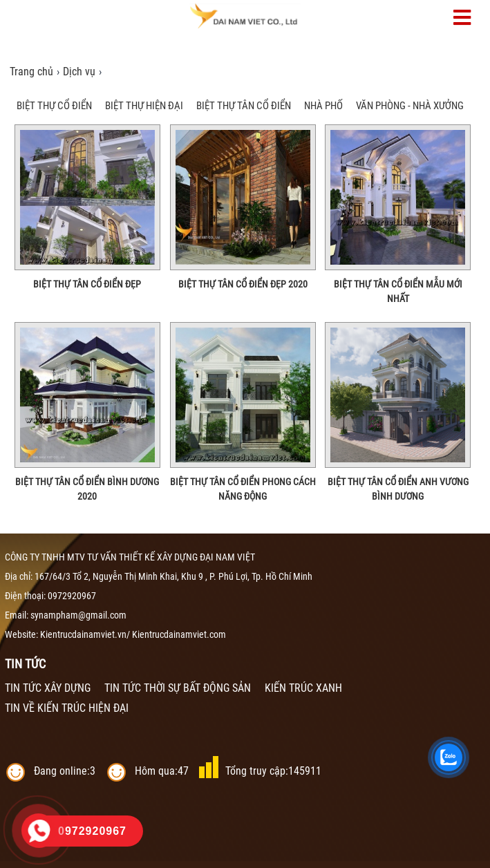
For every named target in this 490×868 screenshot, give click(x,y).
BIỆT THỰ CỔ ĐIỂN (54, 106)
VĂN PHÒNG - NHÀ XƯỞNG (410, 106)
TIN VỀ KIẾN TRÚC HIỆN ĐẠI (67, 708)
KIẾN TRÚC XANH (303, 688)
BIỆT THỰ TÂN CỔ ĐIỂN (244, 106)
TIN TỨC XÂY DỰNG (48, 688)
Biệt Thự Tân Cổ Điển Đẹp (87, 284)
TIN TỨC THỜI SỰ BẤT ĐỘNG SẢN (178, 688)
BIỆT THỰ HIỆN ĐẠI (144, 106)
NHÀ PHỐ (323, 106)
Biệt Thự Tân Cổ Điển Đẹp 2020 (243, 284)
